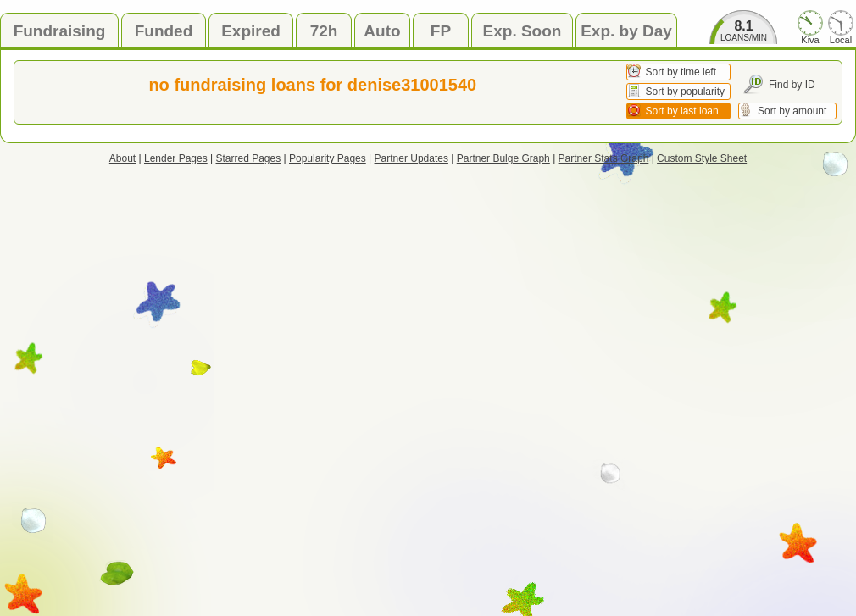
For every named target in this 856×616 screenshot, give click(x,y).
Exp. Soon (522, 31)
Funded (164, 31)
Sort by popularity (685, 92)
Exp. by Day (626, 31)
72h (324, 31)
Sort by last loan (682, 111)
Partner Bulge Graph (503, 158)
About (122, 158)
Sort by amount (792, 111)
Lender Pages (176, 158)
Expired (251, 31)
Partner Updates (411, 158)
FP (441, 31)
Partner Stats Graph (604, 158)
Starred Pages (249, 158)
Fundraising (60, 31)
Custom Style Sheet (702, 158)
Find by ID (792, 85)
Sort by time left (681, 72)
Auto (382, 31)
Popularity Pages (328, 158)
